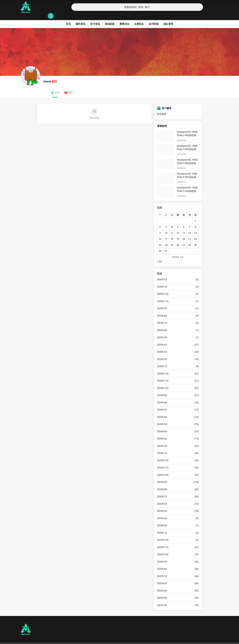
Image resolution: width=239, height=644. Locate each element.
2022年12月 (163, 534)
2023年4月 (162, 512)
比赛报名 (139, 18)
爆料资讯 (80, 18)
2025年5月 (162, 331)
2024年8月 (162, 397)
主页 (55, 87)
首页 (68, 18)
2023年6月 (162, 498)
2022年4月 (162, 592)
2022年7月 (162, 570)
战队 (69, 87)
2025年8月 (162, 310)
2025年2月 (162, 353)
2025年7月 (162, 317)
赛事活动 (124, 18)
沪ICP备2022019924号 (60, 640)
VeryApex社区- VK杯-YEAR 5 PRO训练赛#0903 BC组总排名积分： (188, 156)
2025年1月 (162, 360)
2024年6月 (162, 411)
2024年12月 (163, 368)
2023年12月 (163, 455)
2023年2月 (162, 520)
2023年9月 (162, 476)
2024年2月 (162, 440)
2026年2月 (162, 274)
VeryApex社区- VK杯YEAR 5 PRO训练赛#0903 (187, 142)
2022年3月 (162, 599)
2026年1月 (162, 281)
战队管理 (168, 18)
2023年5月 (162, 505)
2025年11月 (163, 295)
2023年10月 (163, 469)
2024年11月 (163, 375)
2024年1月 (162, 447)
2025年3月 (162, 346)
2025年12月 (163, 288)
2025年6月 (162, 324)
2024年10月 (163, 382)
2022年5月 (162, 585)
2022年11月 (163, 541)
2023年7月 (162, 491)
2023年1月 (162, 527)
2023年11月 (163, 462)
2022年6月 (162, 577)
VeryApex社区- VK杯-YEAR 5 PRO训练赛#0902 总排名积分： (187, 184)
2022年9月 (162, 556)
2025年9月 (162, 303)
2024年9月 (162, 389)
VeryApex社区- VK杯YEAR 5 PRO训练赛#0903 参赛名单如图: (187, 170)
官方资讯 (95, 18)
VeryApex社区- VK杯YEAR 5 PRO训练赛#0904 (187, 128)
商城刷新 (110, 18)
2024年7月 (162, 404)
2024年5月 (162, 418)
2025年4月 (162, 339)
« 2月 (160, 256)
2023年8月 (162, 483)
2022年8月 (162, 563)
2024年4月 (162, 426)
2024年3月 (162, 433)
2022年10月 (163, 548)
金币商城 (154, 18)
